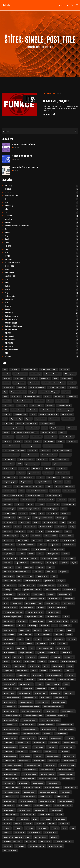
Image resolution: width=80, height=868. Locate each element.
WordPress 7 (39, 756)
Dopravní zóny (54, 419)
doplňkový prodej (16, 419)
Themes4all (17, 662)
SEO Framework (65, 626)
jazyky (64, 509)
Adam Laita (64, 369)
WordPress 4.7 (52, 747)
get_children (50, 468)
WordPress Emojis (50, 765)
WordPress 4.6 (39, 747)
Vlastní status (30, 680)
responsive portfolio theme (57, 608)
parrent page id (51, 563)
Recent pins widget (52, 603)
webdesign (7, 689)
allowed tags (32, 378)
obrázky (40, 554)
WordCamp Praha (61, 734)
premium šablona (69, 590)
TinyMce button (34, 666)
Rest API (66, 617)
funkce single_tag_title (26, 459)
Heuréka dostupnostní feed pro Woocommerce (28, 486)
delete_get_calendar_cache (49, 414)
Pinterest (40, 567)
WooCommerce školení (48, 729)
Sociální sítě (71, 639)
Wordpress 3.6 (8, 743)
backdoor (72, 383)
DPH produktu (8, 423)
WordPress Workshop (28, 815)
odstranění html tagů (10, 558)
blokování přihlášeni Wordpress (49, 392)
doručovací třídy (68, 419)
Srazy (42, 293)
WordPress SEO (42, 343)
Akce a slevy (42, 186)
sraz (53, 644)
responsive (41, 608)
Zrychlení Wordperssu (55, 846)
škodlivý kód (58, 635)
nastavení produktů (68, 540)
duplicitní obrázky (33, 428)
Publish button (69, 599)
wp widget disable (60, 819)
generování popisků (32, 464)
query (5, 603)
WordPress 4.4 (25, 747)
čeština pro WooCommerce (23, 401)
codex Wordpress (62, 401)
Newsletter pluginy (58, 549)
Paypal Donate (8, 567)
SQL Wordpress (42, 644)
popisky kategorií (42, 576)
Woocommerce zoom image (31, 734)
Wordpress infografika (48, 774)
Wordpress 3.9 (55, 743)
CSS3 (5, 410)
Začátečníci (42, 356)
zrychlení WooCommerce (37, 846)
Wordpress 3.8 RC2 (40, 743)
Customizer (7, 414)
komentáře (65, 513)
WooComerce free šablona (11, 698)
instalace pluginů (69, 491)
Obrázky (42, 252)
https (22, 491)
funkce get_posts (9, 459)
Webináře (42, 309)
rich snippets (22, 621)
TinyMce (6, 666)
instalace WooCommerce (35, 495)
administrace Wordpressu (53, 374)
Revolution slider (8, 621)
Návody (42, 242)
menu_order (20, 531)
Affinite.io (6, 5)
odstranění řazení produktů (50, 558)
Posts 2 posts (63, 585)
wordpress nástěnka (67, 779)
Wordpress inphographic (66, 774)
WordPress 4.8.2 (22, 752)
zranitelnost (7, 846)
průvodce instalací (54, 599)
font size (61, 441)
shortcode (48, 630)
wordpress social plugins (27, 801)
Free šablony (42, 219)
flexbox (37, 441)
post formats (49, 581)
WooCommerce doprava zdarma (31, 711)
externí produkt (36, 437)
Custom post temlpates (65, 410)
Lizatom (37, 522)
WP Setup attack (8, 819)
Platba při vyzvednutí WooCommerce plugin (16, 572)
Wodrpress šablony (41, 693)
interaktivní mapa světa (10, 500)
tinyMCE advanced (19, 666)
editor (45, 428)
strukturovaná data (9, 653)
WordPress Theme (9, 810)
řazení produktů (17, 603)
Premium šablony (42, 266)
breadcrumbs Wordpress (32, 396)
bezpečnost (22, 387)
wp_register (29, 828)
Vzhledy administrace (53, 684)
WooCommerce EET (68, 711)
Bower (5, 396)
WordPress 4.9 (36, 752)
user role (43, 671)
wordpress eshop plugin (67, 765)
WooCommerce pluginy (42, 323)
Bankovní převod (8, 387)
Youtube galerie (19, 833)
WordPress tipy (42, 346)
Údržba (42, 303)
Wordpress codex (39, 761)
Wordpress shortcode (28, 797)
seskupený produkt (9, 630)
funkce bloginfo (65, 455)
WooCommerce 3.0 (42, 702)
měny (30, 531)
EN (67, 5)
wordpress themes (25, 810)
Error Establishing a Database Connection (25, 432)
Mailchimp (7, 527)
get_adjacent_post (9, 468)
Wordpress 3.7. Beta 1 (23, 743)
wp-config (55, 828)
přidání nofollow (38, 594)
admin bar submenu (20, 374)
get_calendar (37, 468)
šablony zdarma (8, 626)
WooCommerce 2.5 (61, 698)
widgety (62, 689)
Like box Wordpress (9, 522)
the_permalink (31, 657)
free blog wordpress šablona (31, 446)
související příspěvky (10, 644)
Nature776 (42, 545)
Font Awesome (49, 441)
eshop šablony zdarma (48, 432)
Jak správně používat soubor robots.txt (25, 167)
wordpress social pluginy (47, 801)
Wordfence (43, 738)
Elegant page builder (57, 428)
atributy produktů (19, 383)
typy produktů (8, 671)
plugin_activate (8, 576)
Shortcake (37, 630)
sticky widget (21, 648)
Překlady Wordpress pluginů (42, 263)
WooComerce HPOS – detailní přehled (24, 144)
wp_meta (52, 824)
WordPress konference (10, 779)
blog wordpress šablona (18, 392)
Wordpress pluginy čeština (11, 788)
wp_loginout (40, 824)
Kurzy (42, 236)
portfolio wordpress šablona (12, 581)
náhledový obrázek (67, 536)
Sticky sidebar (8, 648)
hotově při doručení (9, 491)
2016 (5, 369)
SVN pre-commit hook (26, 653)
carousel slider (59, 396)
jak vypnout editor (69, 504)
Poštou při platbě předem (47, 585)
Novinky (42, 249)
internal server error (28, 500)
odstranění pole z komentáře (29, 558)
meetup (72, 527)
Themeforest (56, 657)
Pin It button (29, 567)
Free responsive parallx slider (53, 446)
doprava (28, 419)
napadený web (8, 540)
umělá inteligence (22, 671)
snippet (38, 639)
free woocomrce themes (11, 455)
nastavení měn (37, 540)
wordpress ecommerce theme (12, 765)
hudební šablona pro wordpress (37, 491)
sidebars (70, 630)
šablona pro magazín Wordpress (57, 621)
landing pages (61, 518)
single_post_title (9, 635)
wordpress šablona (71, 788)
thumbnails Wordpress (68, 662)
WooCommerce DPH (51, 711)
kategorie (23, 513)
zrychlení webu (20, 846)
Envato (6, 432)
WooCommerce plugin (28, 725)
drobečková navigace (47, 423)
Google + (41, 477)
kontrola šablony (24, 518)
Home (30, 47)
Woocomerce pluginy (30, 698)
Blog (42, 199)
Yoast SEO (7, 833)
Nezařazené (42, 246)
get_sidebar (48, 473)
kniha (42, 513)
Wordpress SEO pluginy (10, 797)
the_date (6, 657)
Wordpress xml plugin (46, 815)
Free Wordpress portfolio (30, 455)
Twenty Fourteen (58, 666)
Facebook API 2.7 (51, 437)
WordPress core (54, 761)
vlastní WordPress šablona (67, 680)
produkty (6, 599)
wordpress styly (8, 806)
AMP (56, 378)
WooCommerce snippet (67, 729)
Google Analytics (53, 477)
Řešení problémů (42, 273)
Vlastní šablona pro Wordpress (12, 680)
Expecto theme (8, 437)
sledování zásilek (8, 639)
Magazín (42, 239)
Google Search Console (43, 482)
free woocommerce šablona (62, 450)
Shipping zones (24, 630)
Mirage (68, 531)
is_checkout (7, 504)
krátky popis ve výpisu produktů (43, 518)
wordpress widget (56, 810)
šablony (74, 621)
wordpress (70, 738)
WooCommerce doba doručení (53, 707)
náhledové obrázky (51, 536)
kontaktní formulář (9, 518)
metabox (40, 531)
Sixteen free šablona (25, 635)
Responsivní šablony (42, 276)
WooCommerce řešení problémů (42, 326)
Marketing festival (46, 527)
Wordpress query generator (32, 788)
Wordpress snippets (9, 801)
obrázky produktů (53, 554)
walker (66, 684)
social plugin (59, 639)
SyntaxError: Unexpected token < (47, 653)
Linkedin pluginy (25, 522)
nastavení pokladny (52, 540)
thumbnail (42, 662)
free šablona (33, 450)
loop (63, 522)
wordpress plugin (38, 783)
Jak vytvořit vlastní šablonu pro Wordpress (42, 226)
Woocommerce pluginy (46, 725)
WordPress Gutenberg (30, 774)
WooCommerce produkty (65, 725)
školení (69, 635)
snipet (28, 639)
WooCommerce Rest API (11, 729)
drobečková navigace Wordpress (13, 428)
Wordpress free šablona (65, 770)
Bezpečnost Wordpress (37, 387)
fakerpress (7, 441)
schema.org (33, 626)
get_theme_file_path (10, 477)
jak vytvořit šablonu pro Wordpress (29, 509)
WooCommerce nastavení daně (50, 720)
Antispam (6, 383)
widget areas (28, 689)
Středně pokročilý (42, 296)
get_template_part (62, 473)
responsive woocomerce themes (13, 612)
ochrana (65, 554)
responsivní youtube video (34, 617)
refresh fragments (68, 603)
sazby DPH (21, 626)
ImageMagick (55, 491)
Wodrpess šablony (25, 693)
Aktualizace (42, 189)
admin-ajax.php (36, 374)
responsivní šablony (53, 612)
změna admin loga (45, 842)
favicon (28, 441)
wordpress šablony (30, 792)
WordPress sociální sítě (66, 801)
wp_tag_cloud (42, 828)
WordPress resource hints (52, 788)
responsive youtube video (35, 612)
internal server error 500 (46, 500)
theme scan (44, 657)
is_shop (30, 504)
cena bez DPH (72, 396)
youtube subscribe (34, 833)
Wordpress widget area (10, 815)
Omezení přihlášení (69, 558)
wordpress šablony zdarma (48, 792)
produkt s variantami (64, 594)
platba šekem (38, 572)
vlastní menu (70, 675)
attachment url (34, 383)
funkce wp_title (8, 464)
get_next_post (8, 473)
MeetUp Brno (7, 531)
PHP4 (19, 567)
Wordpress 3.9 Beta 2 (10, 747)
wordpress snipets (45, 797)
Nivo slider (21, 554)
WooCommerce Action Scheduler (29, 707)
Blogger (32, 392)
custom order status (47, 410)
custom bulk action (18, 410)
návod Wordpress (69, 545)
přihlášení (51, 594)
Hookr (49, 486)
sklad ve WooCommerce (43, 635)
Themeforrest (69, 657)
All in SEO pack (20, 378)
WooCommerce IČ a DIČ (10, 720)
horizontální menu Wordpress (64, 486)
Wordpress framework (47, 770)
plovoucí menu (51, 572)
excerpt (62, 432)
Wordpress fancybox (30, 770)
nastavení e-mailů (22, 540)
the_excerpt (18, 657)
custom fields (32, 410)
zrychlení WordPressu (10, 851)
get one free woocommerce (62, 464)
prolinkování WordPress (37, 599)
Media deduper (60, 527)
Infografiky (42, 222)
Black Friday (72, 387)
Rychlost (42, 279)
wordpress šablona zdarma (11, 792)
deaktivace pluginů (21, 414)
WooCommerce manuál (42, 319)
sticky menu (62, 644)
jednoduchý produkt (9, 513)
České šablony (42, 206)
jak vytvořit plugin (9, 509)
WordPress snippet (61, 797)
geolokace (46, 464)
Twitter (70, 666)
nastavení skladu (8, 545)
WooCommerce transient (11, 734)
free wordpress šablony (49, 455)
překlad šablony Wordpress (32, 590)
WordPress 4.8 (8, 752)
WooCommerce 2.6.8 (26, 702)
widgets (52, 689)
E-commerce (42, 216)
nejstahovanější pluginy (40, 549)
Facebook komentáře (67, 437)
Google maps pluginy (10, 482)
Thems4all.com (29, 662)
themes (6, 662)
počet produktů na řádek (25, 576)
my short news (36, 536)
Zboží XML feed (30, 842)
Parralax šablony (37, 563)
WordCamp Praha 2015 (28, 738)
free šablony (45, 450)
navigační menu (54, 545)
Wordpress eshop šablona (11, 770)
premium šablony (9, 594)
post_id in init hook (9, 585)
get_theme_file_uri (27, 477)
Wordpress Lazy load (28, 779)
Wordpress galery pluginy (11, 774)
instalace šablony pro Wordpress (13, 495)
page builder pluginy (22, 563)
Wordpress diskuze (69, 761)
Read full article (49, 114)
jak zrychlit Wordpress (50, 509)
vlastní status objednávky (47, 680)
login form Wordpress (50, 522)
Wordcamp (47, 734)
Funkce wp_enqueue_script (59, 459)
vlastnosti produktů (9, 684)
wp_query (18, 828)
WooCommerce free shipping (33, 716)
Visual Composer (23, 675)
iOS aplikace (61, 500)
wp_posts (7, 828)
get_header (62, 468)
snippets (48, 639)
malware (17, 527)
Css (42, 212)
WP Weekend (46, 819)
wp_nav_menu (64, 824)
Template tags (51, 94)
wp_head (18, 824)
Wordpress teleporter (24, 806)
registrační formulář (27, 608)
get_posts (21, 473)
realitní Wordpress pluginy (34, 603)
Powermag (7, 590)
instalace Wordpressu (53, 495)
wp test (35, 819)
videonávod (69, 671)
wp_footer (7, 824)
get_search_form (34, 473)
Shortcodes (42, 286)
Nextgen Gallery (8, 554)
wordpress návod (9, 783)
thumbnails (53, 662)
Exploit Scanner (22, 437)
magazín (72, 522)
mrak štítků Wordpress (10, 536)
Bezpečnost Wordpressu (42, 196)
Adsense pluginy (70, 374)
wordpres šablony (56, 738)
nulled (31, 554)
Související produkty (26, 644)
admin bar (6, 374)
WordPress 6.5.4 (50, 752)
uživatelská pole (56, 671)
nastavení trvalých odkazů (26, 545)
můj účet (24, 536)
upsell (34, 671)
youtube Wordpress (50, 833)
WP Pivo (59, 815)
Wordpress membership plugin (48, 779)
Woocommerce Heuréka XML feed (57, 716)
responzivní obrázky (53, 617)
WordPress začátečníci (42, 350)
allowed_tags (45, 378)
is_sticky (40, 504)
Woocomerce (69, 693)
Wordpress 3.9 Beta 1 (70, 743)
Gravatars (58, 482)
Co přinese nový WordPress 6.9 (22, 156)
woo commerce (56, 693)
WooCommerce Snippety (42, 329)
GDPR (20, 464)
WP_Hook (28, 824)
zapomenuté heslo (41, 837)
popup (54, 576)
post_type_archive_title (27, 585)
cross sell (50, 405)
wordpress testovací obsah (63, 806)
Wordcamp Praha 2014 (10, 738)
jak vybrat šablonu (53, 504)
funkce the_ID (42, 459)
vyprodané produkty (26, 684)
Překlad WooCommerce (52, 590)
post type (61, 581)
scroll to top (45, 626)
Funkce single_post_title (56, 101)
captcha (47, 396)
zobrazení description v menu (64, 842)
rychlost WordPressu (37, 621)
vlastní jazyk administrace (54, 675)
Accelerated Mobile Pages (49, 369)
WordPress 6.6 (64, 752)
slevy (20, 639)
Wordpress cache (9, 761)
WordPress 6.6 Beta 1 (10, 756)
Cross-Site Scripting (64, 405)
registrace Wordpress (10, 608)
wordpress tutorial (41, 810)
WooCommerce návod (10, 725)
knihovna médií (53, 513)
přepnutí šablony (23, 594)
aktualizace (7, 378)
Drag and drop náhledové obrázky (26, 423)
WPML (42, 353)
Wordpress (42, 333)
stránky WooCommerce (45, 648)
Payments (64, 563)
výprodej (39, 684)
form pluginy (72, 441)
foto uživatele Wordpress (11, 446)
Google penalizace (26, 482)
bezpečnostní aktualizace (56, 387)
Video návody (42, 306)
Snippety (42, 289)
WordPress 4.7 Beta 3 (67, 747)
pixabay (50, 567)
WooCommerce (46, 698)
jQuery (42, 229)
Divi (5, 419)
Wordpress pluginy (42, 336)
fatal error (18, 441)
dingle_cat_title (67, 414)
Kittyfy (33, 513)
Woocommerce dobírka (10, 711)
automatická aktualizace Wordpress (54, 383)
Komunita (42, 232)
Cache (42, 202)
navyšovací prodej (9, 549)
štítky (31, 648)
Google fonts (67, 477)
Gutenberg (7, 486)
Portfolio (42, 256)
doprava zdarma (40, 419)
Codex (45, 94)
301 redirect (15, 369)
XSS (73, 828)
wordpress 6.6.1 (25, 756)
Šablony (42, 283)
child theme (40, 401)
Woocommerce (42, 313)
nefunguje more (24, 549)
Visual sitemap (37, 675)
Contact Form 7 (8, 405)
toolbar (46, 666)
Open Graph (7, 563)
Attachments (42, 192)
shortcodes (59, 630)
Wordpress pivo (23, 783)
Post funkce (42, 259)
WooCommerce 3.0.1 (59, 702)
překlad (17, 590)
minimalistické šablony (54, 531)
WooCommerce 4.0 (9, 707)
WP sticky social (23, 819)
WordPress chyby (24, 761)
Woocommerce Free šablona (12, 716)
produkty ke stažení (20, 599)
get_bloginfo (24, 468)
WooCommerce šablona (30, 729)
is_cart (72, 500)
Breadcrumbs (16, 396)
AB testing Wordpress (30, 369)
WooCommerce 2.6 (9, 702)
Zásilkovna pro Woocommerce (12, 842)
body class (66, 392)
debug (33, 414)
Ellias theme (72, 428)
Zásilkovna (54, 837)
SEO (54, 626)
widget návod (41, 689)
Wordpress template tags (43, 806)
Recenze (42, 269)
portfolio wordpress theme (32, 581)
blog (5, 392)
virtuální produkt (8, 675)
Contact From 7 (22, 405)
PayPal (74, 563)
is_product (19, 504)
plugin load (63, 572)
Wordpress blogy (69, 756)
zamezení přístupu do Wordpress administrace (17, 837)
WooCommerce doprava (42, 316)
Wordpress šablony (42, 340)
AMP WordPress (67, 378)
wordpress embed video (33, 765)
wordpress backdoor (53, 756)
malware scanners (30, 527)
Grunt (68, 482)
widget (17, 689)
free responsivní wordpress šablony (14, 450)
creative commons (37, 405)
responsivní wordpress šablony (12, 617)
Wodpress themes (9, 693)
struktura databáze (62, 648)
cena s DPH (7, 401)
